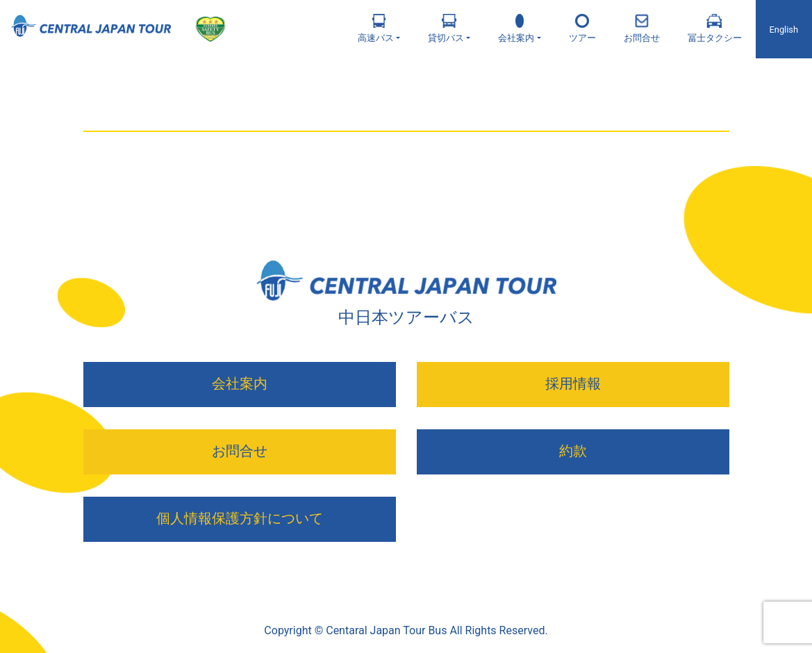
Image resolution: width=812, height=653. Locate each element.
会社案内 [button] (516, 28)
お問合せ (642, 28)
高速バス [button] (376, 28)
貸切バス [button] (446, 28)
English (784, 30)
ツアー (582, 28)
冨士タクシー (715, 28)
